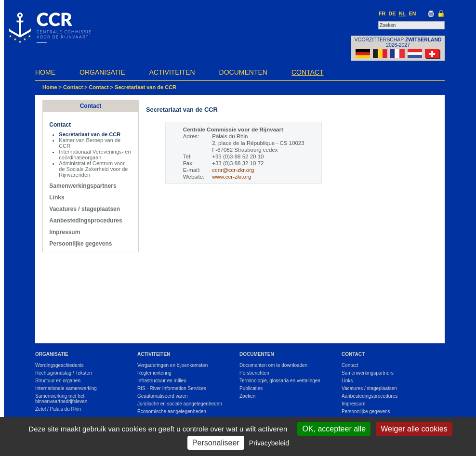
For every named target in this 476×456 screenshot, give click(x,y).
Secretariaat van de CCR (145, 87)
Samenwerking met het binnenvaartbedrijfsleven (61, 399)
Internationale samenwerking (66, 388)
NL (402, 13)
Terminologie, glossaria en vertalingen (280, 381)
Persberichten (254, 373)
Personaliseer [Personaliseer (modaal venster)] (216, 443)
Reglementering (154, 373)
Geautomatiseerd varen (163, 396)
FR (382, 13)
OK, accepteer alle (334, 429)
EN (413, 13)
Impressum (65, 232)
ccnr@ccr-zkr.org (233, 170)
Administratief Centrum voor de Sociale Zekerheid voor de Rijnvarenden (93, 169)
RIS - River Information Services (172, 388)
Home (45, 72)
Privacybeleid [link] (269, 443)
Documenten (243, 72)
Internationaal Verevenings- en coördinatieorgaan (95, 155)
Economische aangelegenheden (172, 411)
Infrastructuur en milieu (162, 381)
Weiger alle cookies (414, 429)
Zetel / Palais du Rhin (58, 409)
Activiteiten (172, 72)
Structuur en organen (58, 381)
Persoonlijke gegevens (80, 244)
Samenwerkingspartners (83, 186)
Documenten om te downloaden (273, 365)
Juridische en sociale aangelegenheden (180, 404)
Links (57, 197)
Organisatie (102, 72)
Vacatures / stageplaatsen (85, 209)
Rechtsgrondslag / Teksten (64, 373)
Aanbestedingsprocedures (86, 221)
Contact (308, 72)
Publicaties (251, 388)
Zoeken (247, 396)
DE (392, 13)
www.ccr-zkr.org (231, 177)
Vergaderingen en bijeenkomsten (172, 365)
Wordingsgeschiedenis (59, 365)
